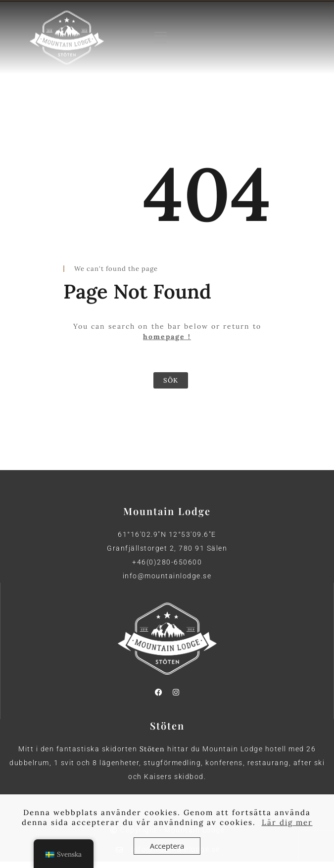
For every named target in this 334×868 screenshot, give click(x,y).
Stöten (152, 749)
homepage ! (167, 337)
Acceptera (167, 846)
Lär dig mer (287, 822)
